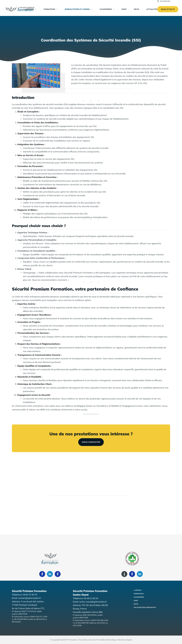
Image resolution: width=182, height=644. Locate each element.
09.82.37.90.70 (168, 9)
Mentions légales (125, 640)
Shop (136, 600)
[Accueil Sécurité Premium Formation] (19, 9)
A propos (31, 9)
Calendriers (107, 9)
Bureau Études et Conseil (79, 9)
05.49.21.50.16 (91, 598)
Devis (136, 9)
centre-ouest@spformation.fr (93, 602)
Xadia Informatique (108, 640)
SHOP (124, 9)
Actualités (152, 9)
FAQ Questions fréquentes (145, 607)
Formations (51, 9)
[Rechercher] (164, 1)
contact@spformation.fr (30, 598)
